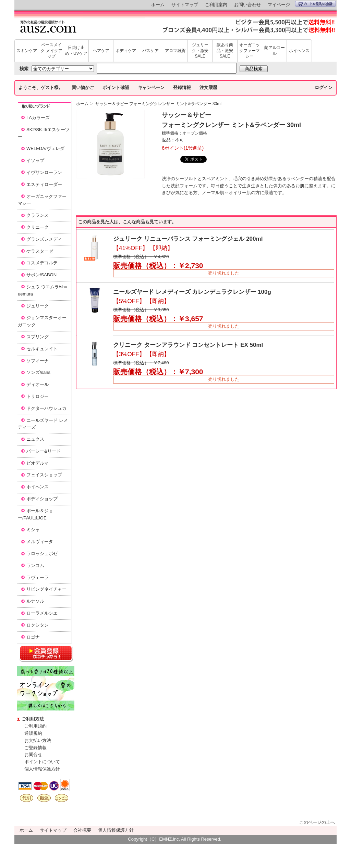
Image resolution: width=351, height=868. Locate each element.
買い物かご (83, 87)
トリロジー (38, 396)
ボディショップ (42, 499)
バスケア (150, 51)
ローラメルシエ (42, 613)
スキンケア (27, 51)
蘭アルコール (275, 51)
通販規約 (33, 733)
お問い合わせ (247, 5)
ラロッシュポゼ (42, 553)
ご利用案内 (216, 5)
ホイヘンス (299, 51)
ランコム (35, 565)
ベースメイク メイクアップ (51, 51)
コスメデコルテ (42, 263)
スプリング (38, 337)
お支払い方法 (38, 740)
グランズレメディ (44, 239)
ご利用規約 (35, 726)
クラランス (38, 215)
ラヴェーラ (38, 577)
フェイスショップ (44, 475)
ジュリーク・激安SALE (200, 51)
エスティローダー (44, 184)
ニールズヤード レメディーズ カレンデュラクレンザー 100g (192, 292)
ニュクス (35, 439)
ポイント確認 (116, 87)
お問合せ (33, 754)
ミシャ (33, 530)
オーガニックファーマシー (250, 51)
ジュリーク (38, 306)
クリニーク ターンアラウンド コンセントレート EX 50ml (188, 345)
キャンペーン (151, 87)
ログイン (324, 87)
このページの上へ (317, 822)
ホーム (158, 5)
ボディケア (126, 51)
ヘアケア (101, 51)
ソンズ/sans (38, 372)
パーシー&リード (44, 451)
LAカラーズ (38, 118)
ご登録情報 (35, 748)
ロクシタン (38, 625)
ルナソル (35, 601)
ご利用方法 (33, 719)
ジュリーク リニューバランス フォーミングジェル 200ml (188, 239)
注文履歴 (208, 87)
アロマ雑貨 (175, 51)
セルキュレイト (42, 349)
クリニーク (38, 227)
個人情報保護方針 (42, 769)
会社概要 (82, 830)
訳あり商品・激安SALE (225, 51)
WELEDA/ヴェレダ (45, 148)
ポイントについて (42, 762)
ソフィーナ (38, 361)
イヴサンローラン (44, 172)
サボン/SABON (41, 275)
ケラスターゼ (40, 251)
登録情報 (182, 87)
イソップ (35, 160)
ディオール (38, 384)
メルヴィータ (40, 542)
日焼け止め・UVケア (76, 51)
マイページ (279, 5)
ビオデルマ (38, 463)
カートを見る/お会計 (316, 4)
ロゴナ (33, 637)
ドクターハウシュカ (46, 408)
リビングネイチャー (46, 589)
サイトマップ (185, 5)
